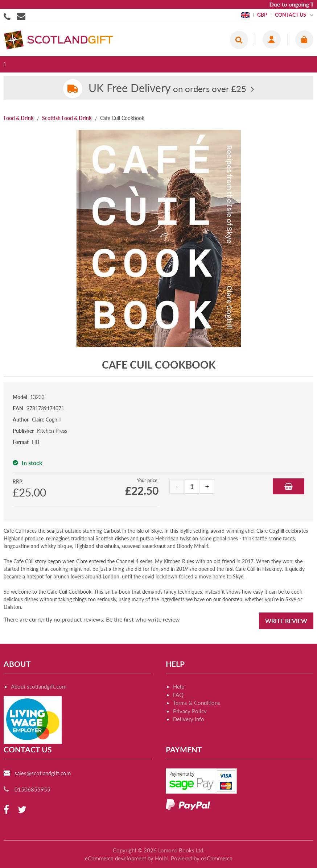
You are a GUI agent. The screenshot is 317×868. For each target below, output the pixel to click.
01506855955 (8, 16)
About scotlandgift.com (39, 686)
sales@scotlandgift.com (43, 773)
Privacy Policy (190, 711)
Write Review (286, 621)
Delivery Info (189, 719)
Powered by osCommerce (202, 858)
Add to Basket (289, 486)
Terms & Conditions (197, 703)
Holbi (161, 858)
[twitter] (22, 810)
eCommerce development (116, 858)
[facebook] (6, 810)
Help (179, 686)
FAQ (178, 695)
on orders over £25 (167, 89)
